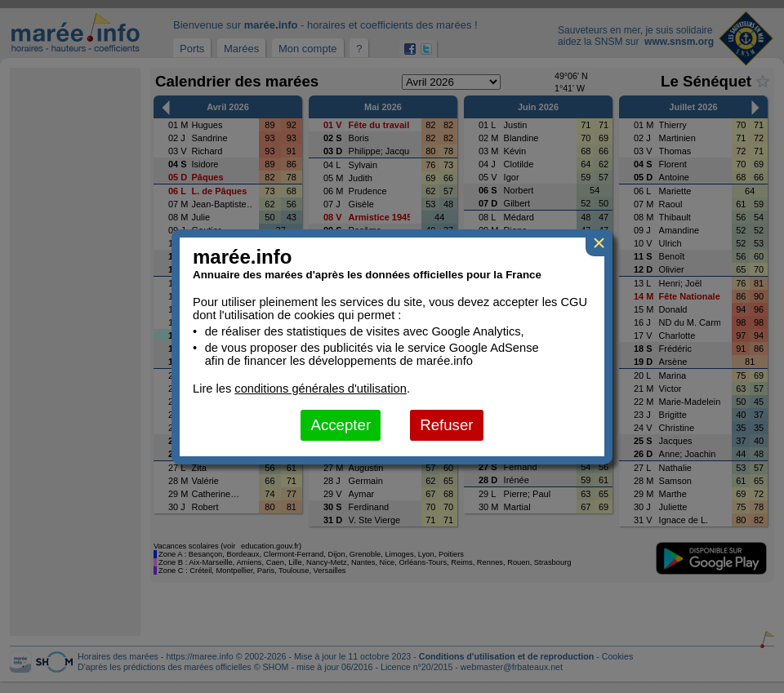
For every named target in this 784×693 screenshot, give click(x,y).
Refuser (446, 425)
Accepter (341, 425)
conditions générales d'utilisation (321, 389)
